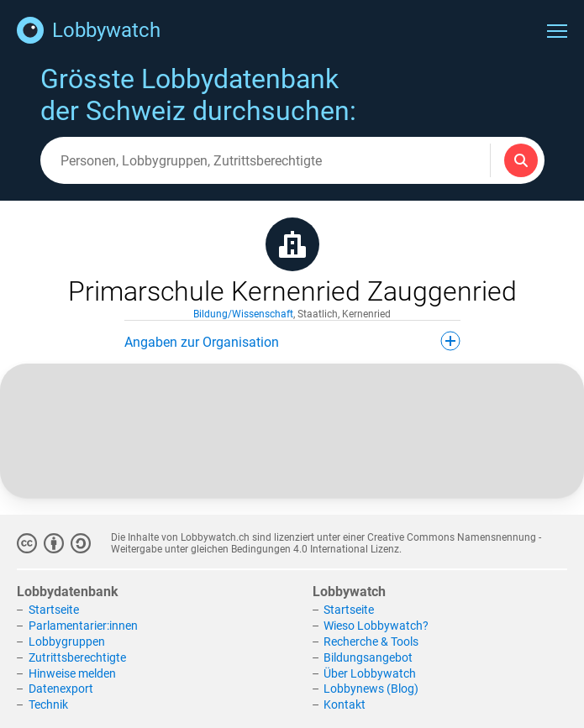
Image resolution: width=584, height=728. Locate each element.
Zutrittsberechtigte (77, 657)
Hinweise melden (72, 673)
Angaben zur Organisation (292, 341)
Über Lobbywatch (370, 673)
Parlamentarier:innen (83, 626)
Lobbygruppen (67, 642)
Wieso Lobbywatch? (376, 626)
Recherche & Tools (371, 642)
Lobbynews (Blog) (371, 689)
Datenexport (61, 689)
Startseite (54, 610)
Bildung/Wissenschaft (243, 314)
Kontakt (345, 704)
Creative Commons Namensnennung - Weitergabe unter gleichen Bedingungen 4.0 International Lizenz (326, 543)
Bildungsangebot (368, 657)
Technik (48, 704)
